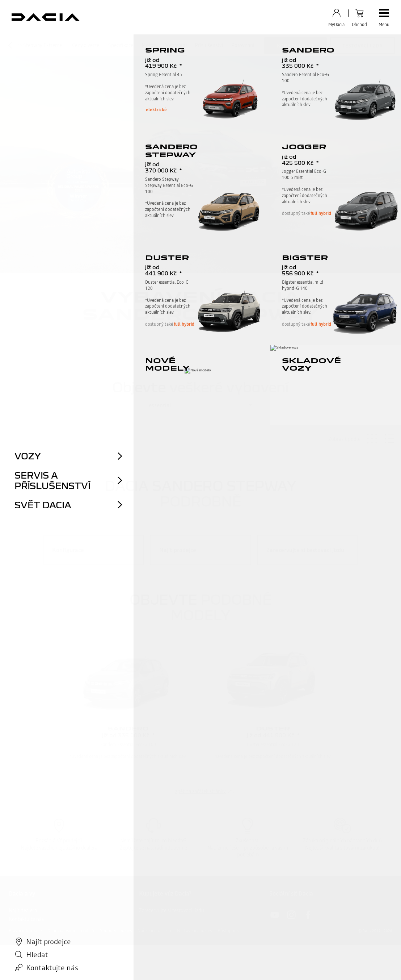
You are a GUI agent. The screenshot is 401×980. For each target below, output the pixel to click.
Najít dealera (23, 910)
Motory (150, 45)
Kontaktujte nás (26, 919)
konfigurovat (296, 46)
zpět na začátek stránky (200, 791)
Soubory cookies (116, 931)
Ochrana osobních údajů (71, 931)
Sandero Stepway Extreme (33, 45)
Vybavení (176, 45)
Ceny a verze (86, 45)
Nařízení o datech (154, 931)
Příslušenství (209, 45)
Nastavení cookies (194, 931)
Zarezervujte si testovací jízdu (172, 910)
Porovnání (243, 45)
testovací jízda (362, 46)
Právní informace (25, 931)
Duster (273, 728)
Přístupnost (229, 931)
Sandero (128, 728)
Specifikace (121, 45)
